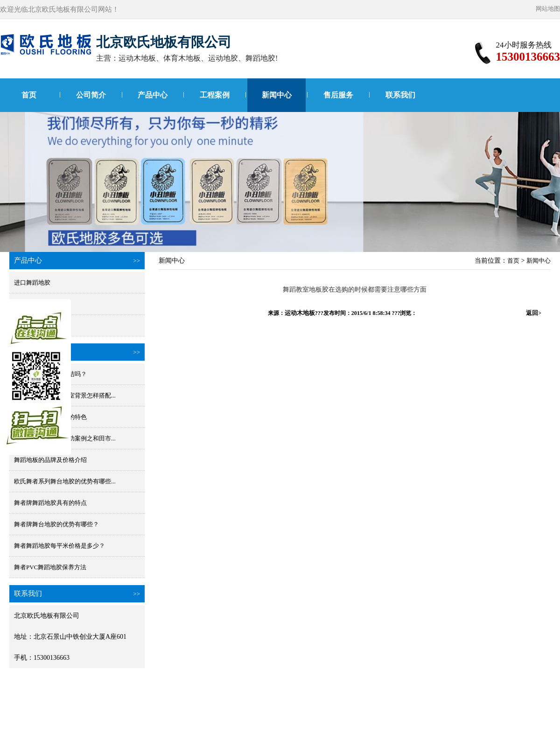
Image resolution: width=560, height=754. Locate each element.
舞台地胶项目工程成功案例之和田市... (65, 438)
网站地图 (548, 9)
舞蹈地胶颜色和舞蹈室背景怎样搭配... (65, 395)
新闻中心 (277, 95)
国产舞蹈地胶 (32, 304)
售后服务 (338, 95)
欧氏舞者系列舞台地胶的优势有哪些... (65, 481)
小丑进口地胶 (32, 325)
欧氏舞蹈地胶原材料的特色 (50, 417)
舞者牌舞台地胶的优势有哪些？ (56, 524)
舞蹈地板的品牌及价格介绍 (50, 460)
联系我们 (400, 95)
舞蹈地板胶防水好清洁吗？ (50, 374)
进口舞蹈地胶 (32, 283)
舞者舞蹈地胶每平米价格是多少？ (59, 546)
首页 (29, 95)
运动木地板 (300, 313)
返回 (534, 313)
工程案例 (215, 95)
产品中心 (153, 95)
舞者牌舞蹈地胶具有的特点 (50, 503)
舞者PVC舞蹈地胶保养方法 (50, 567)
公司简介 (91, 95)
